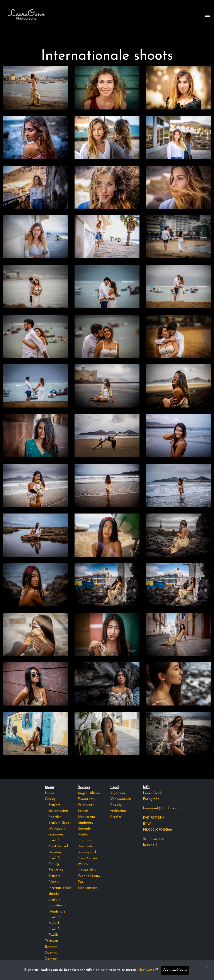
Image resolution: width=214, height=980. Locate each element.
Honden (55, 852)
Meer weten (147, 970)
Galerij (50, 799)
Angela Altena (89, 793)
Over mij (52, 953)
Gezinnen (56, 835)
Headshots (57, 912)
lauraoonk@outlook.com (162, 808)
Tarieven (51, 941)
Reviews (51, 947)
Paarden (55, 817)
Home (50, 793)
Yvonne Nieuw (89, 876)
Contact (51, 959)
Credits (116, 817)
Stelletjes (56, 870)
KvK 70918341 (153, 818)
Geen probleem (175, 970)
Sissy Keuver (87, 858)
